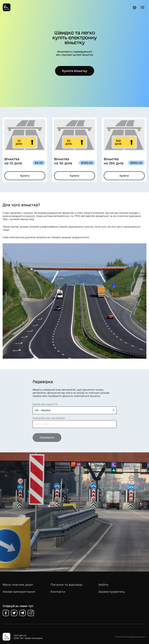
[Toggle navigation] (143, 7)
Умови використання (19, 592)
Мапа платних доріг (18, 585)
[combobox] (75, 410)
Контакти (58, 592)
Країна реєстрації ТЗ (45, 404)
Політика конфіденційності (131, 637)
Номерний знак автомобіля (49, 418)
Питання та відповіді (66, 585)
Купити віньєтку (75, 71)
